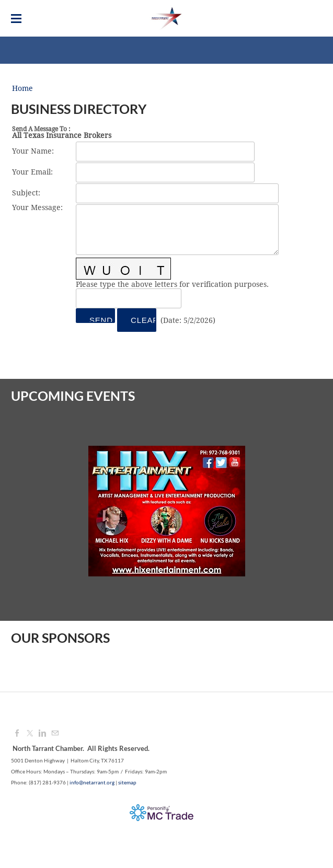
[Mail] (55, 734)
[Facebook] (17, 734)
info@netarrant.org (92, 782)
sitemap (127, 782)
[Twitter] (30, 734)
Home (22, 89)
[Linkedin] (42, 734)
